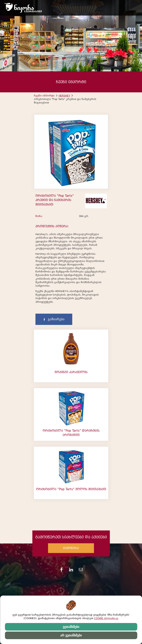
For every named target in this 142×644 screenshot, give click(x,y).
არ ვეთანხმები (71, 635)
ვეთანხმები (71, 627)
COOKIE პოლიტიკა (106, 618)
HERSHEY (64, 96)
